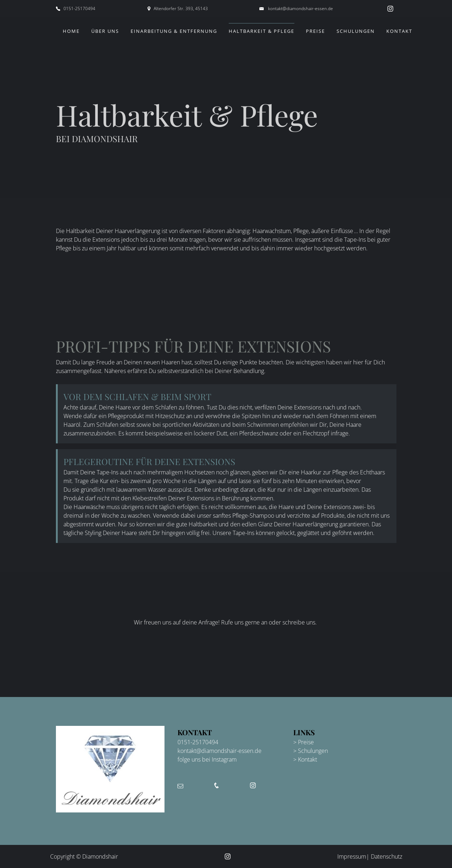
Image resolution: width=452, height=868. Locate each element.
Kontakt (399, 31)
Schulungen (356, 31)
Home (71, 31)
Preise (315, 31)
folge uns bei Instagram (207, 759)
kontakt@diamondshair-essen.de (300, 8)
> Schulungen (311, 751)
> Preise (304, 742)
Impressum (352, 856)
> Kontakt (305, 759)
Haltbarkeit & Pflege (262, 31)
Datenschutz (387, 856)
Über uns (105, 31)
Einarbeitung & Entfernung (174, 31)
